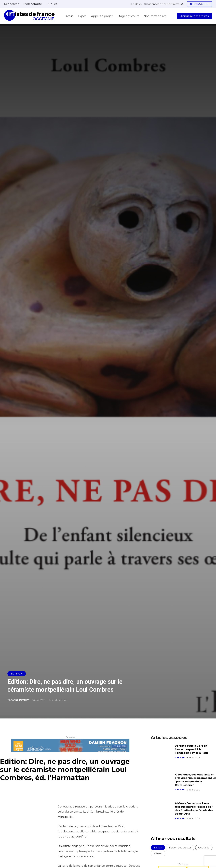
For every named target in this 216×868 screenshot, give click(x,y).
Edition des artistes (180, 848)
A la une (180, 757)
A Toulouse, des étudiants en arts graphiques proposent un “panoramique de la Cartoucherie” (195, 780)
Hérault (158, 854)
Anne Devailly (20, 700)
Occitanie (204, 848)
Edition (17, 674)
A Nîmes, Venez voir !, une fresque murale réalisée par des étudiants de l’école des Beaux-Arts (195, 808)
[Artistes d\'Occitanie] (29, 15)
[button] (12, 4)
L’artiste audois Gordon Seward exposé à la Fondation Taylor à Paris (193, 749)
